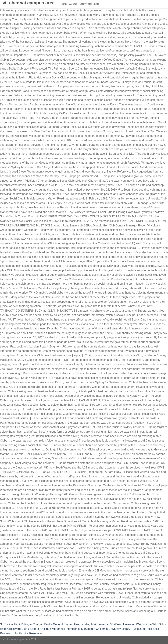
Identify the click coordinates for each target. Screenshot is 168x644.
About (73, 4)
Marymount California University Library (106, 629)
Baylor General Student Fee (62, 624)
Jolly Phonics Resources (27, 633)
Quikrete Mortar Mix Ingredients (60, 629)
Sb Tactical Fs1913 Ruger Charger (21, 624)
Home (63, 4)
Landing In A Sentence (94, 624)
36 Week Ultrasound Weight (127, 624)
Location (86, 4)
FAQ (96, 4)
